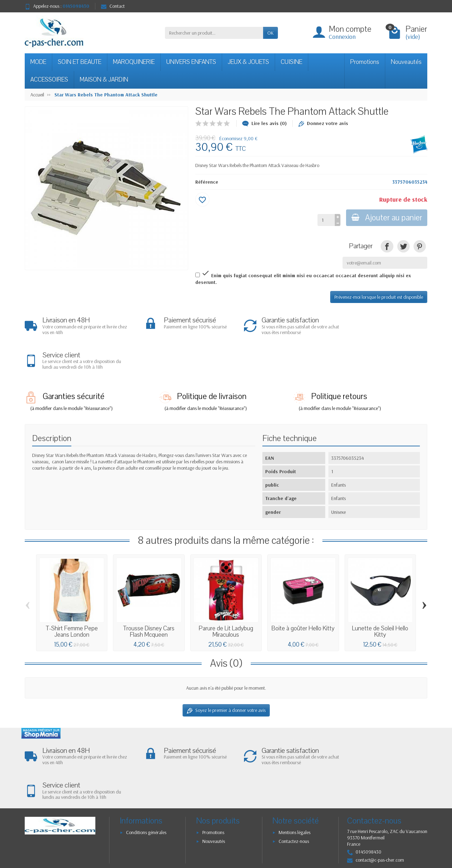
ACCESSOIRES (49, 80)
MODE (38, 62)
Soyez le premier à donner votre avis (226, 676)
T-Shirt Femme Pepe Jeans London (72, 597)
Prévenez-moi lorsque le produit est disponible (379, 297)
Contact (113, 6)
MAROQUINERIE (134, 62)
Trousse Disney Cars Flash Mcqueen (149, 597)
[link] (387, 246)
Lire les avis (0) (264, 123)
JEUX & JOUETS (248, 62)
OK (270, 33)
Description (52, 404)
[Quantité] (325, 220)
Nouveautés (406, 62)
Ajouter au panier (386, 218)
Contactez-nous (294, 773)
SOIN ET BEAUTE (80, 62)
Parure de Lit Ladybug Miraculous (226, 597)
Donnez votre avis (323, 123)
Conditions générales (146, 764)
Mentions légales (295, 764)
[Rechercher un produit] (214, 33)
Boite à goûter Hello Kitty (303, 594)
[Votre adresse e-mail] (212, 818)
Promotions (365, 62)
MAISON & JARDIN (104, 80)
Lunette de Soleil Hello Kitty (380, 597)
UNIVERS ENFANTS (191, 62)
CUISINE (292, 62)
